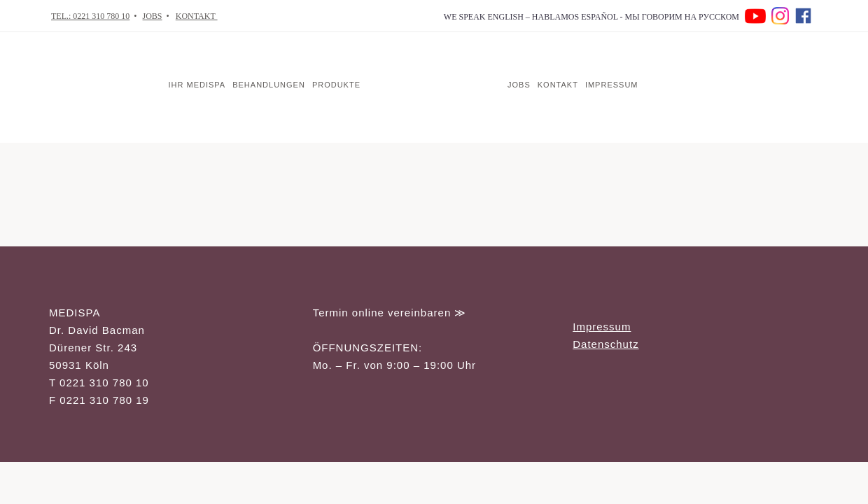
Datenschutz (605, 344)
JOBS (153, 16)
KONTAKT (197, 16)
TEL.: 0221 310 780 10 (90, 16)
